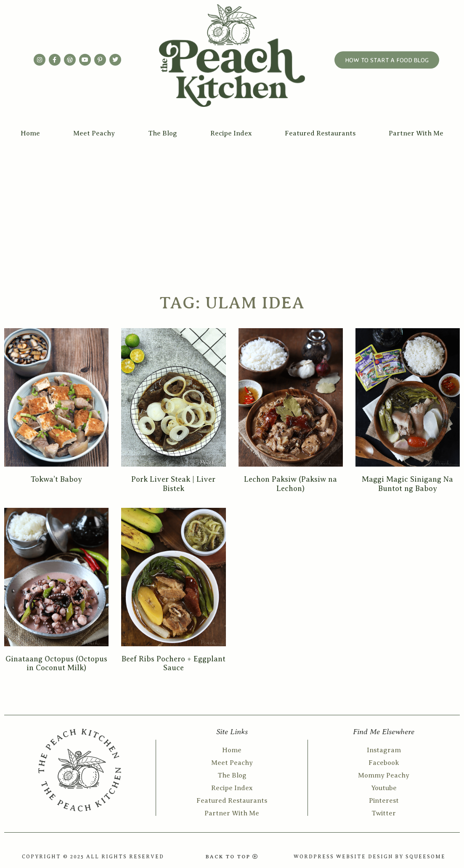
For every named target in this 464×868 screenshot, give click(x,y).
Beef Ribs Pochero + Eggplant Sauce (174, 664)
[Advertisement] (232, 206)
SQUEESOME (426, 857)
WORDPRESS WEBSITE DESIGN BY (350, 857)
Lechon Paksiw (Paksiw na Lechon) (290, 484)
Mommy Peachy (384, 775)
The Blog (163, 133)
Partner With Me (416, 133)
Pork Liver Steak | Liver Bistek (173, 484)
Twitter (384, 813)
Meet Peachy (94, 133)
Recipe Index (231, 133)
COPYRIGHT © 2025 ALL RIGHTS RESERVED (93, 857)
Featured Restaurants (320, 133)
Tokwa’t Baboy (56, 479)
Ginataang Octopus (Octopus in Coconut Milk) (56, 664)
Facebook (384, 763)
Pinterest (384, 801)
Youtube (384, 788)
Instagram (384, 750)
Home (30, 133)
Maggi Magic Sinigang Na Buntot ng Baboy (407, 484)
